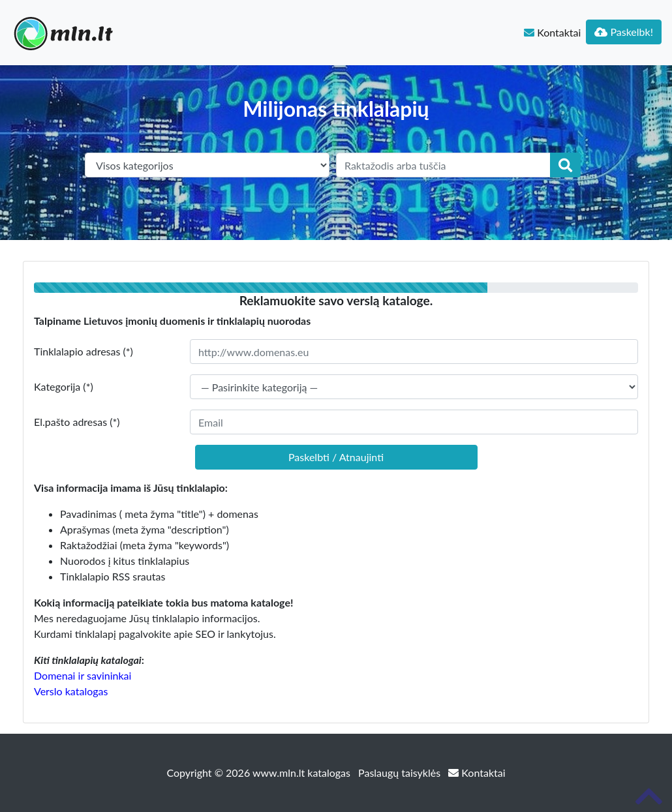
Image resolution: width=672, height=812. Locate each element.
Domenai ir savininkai (83, 675)
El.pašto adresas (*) (77, 422)
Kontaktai (552, 32)
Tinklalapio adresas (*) (84, 351)
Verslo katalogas (71, 691)
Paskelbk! (624, 32)
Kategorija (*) (64, 386)
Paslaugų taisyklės (401, 773)
